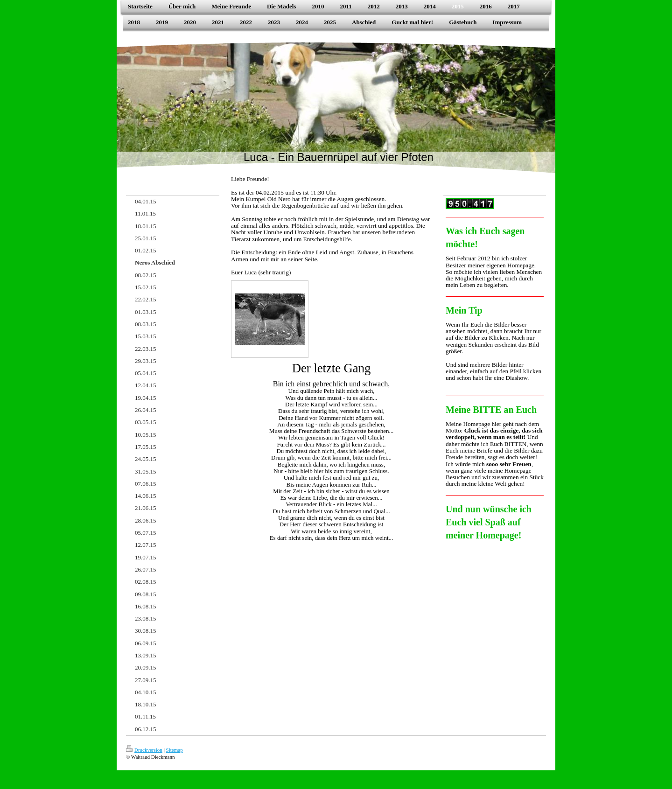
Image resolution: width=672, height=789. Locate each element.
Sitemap (175, 750)
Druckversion (144, 750)
